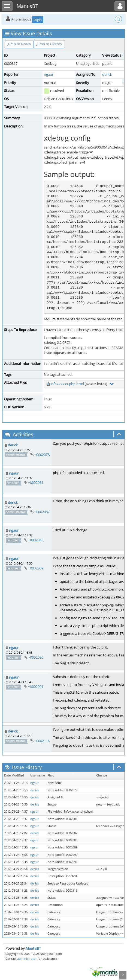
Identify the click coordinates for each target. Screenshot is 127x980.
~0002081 (36, 482)
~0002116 (42, 741)
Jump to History (49, 44)
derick (107, 74)
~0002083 (36, 540)
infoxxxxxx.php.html (67, 384)
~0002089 (36, 568)
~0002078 (42, 455)
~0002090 (36, 657)
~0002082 (42, 512)
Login (38, 20)
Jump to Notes (19, 44)
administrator (27, 959)
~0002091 (36, 687)
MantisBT (33, 948)
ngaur (49, 74)
